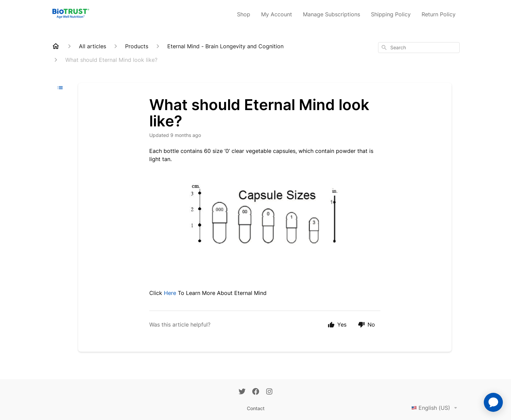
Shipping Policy (391, 14)
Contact (256, 408)
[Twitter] (242, 392)
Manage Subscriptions (331, 14)
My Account (277, 14)
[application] (493, 402)
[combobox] (419, 48)
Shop (244, 14)
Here (170, 293)
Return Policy (439, 14)
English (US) (436, 408)
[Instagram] (269, 392)
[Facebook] (256, 392)
